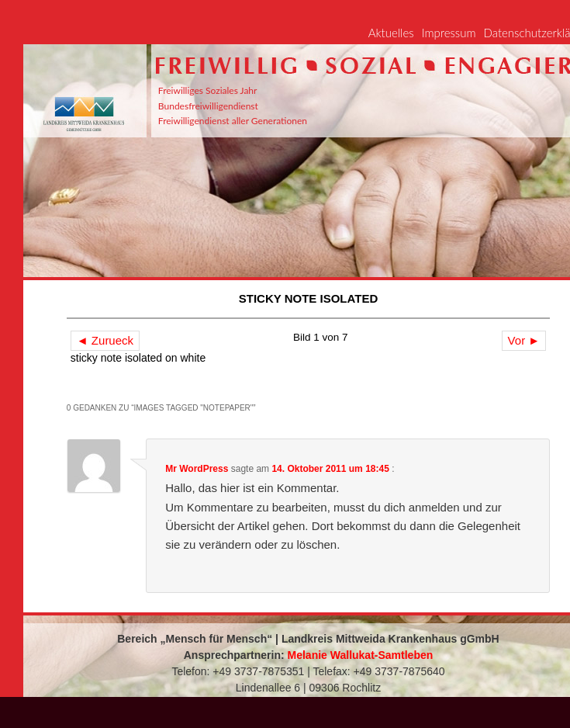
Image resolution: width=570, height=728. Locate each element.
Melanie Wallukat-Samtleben (361, 655)
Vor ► (524, 340)
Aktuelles (391, 33)
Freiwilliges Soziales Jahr (208, 90)
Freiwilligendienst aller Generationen (233, 121)
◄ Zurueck (105, 340)
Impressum (449, 33)
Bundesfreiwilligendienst (208, 106)
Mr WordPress (197, 469)
